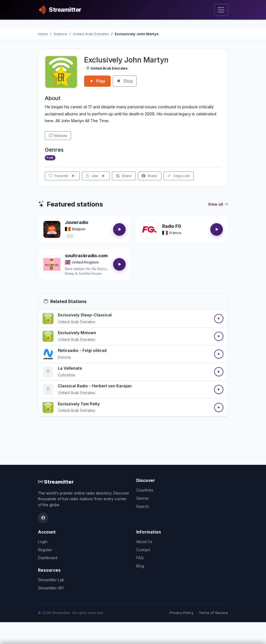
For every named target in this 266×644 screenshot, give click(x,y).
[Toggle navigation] (221, 10)
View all (218, 204)
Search (143, 507)
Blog (140, 566)
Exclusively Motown (77, 333)
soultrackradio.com (86, 256)
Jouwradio (77, 222)
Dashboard (48, 558)
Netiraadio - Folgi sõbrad (82, 350)
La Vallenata (70, 368)
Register (45, 550)
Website (58, 136)
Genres (143, 498)
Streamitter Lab (51, 580)
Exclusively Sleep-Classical (85, 315)
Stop (125, 81)
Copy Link (178, 176)
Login (43, 542)
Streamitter (56, 482)
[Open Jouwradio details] (52, 229)
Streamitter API (51, 588)
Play (97, 81)
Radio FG (172, 226)
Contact (143, 550)
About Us (144, 542)
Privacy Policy (181, 613)
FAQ (140, 558)
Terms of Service (213, 613)
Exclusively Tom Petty (79, 404)
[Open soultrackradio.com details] (52, 264)
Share (124, 176)
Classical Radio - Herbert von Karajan (95, 386)
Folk (50, 158)
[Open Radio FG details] (149, 229)
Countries (145, 490)
